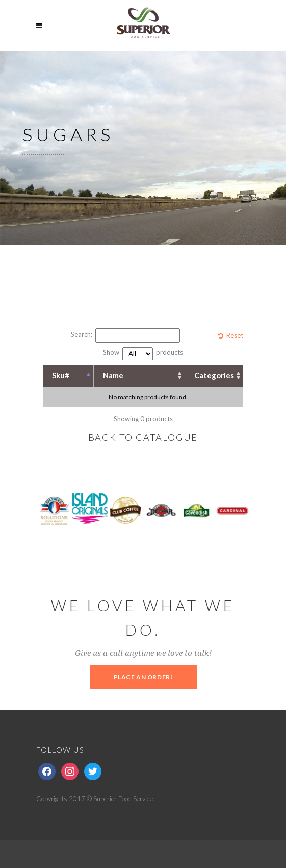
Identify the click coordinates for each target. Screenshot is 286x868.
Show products (143, 354)
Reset (235, 335)
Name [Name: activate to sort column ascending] (113, 375)
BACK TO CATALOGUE (143, 437)
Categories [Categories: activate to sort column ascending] (214, 375)
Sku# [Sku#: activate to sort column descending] (61, 375)
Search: (125, 335)
